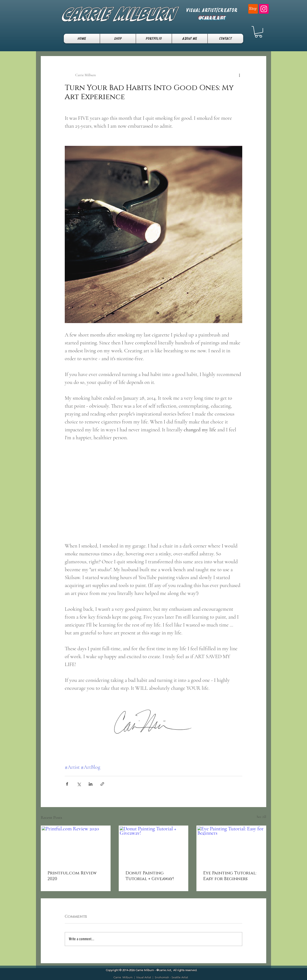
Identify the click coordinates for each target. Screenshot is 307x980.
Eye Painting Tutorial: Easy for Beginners (230, 876)
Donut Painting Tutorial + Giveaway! (150, 876)
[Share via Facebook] (67, 784)
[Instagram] (264, 9)
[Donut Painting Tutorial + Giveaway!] (154, 846)
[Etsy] (253, 9)
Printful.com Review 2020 (72, 876)
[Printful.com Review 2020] (76, 846)
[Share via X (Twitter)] (79, 784)
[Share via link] (102, 784)
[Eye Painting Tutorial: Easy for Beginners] (231, 846)
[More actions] (239, 75)
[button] (258, 32)
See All (261, 817)
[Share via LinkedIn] (91, 784)
